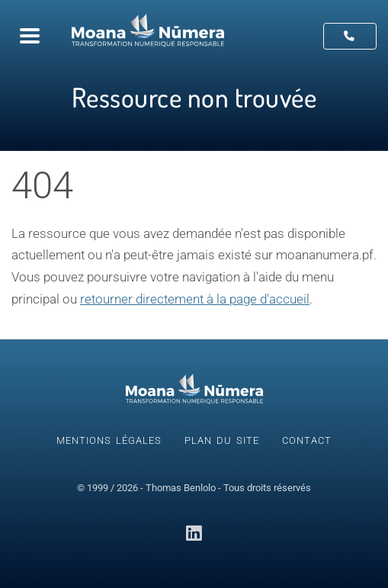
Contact (307, 440)
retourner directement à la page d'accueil (195, 299)
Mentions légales (109, 440)
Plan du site (222, 440)
